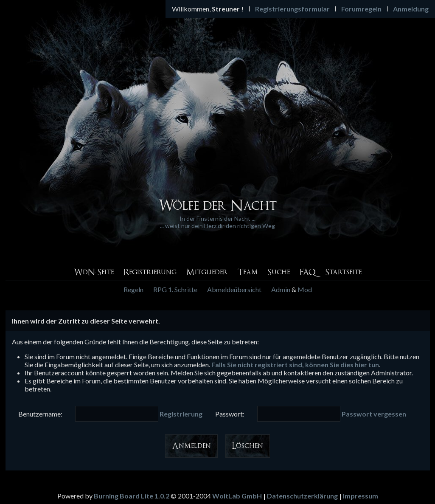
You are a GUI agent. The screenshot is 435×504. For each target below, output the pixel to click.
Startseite (344, 272)
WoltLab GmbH (237, 496)
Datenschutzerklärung (302, 496)
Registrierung (150, 272)
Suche (279, 272)
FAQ (308, 272)
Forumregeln (361, 9)
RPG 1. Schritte (175, 289)
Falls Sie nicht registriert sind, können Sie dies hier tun (295, 365)
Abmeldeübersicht (234, 289)
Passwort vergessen (374, 414)
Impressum (361, 496)
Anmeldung (411, 9)
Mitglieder (207, 272)
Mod (305, 289)
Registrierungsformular (292, 9)
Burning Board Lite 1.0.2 (132, 496)
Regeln (133, 289)
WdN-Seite (94, 272)
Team (248, 272)
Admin (281, 289)
